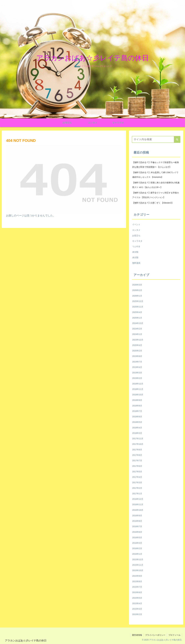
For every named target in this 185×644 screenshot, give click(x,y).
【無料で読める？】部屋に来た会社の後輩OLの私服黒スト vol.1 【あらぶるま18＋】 (156, 185)
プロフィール (174, 635)
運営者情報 (137, 635)
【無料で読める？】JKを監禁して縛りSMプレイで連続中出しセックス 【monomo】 (155, 175)
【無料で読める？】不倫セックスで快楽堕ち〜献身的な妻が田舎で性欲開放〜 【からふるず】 (156, 165)
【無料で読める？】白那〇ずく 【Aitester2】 (153, 203)
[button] (177, 139)
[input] (156, 139)
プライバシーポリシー (155, 635)
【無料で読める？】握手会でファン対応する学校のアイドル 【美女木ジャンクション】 (156, 195)
